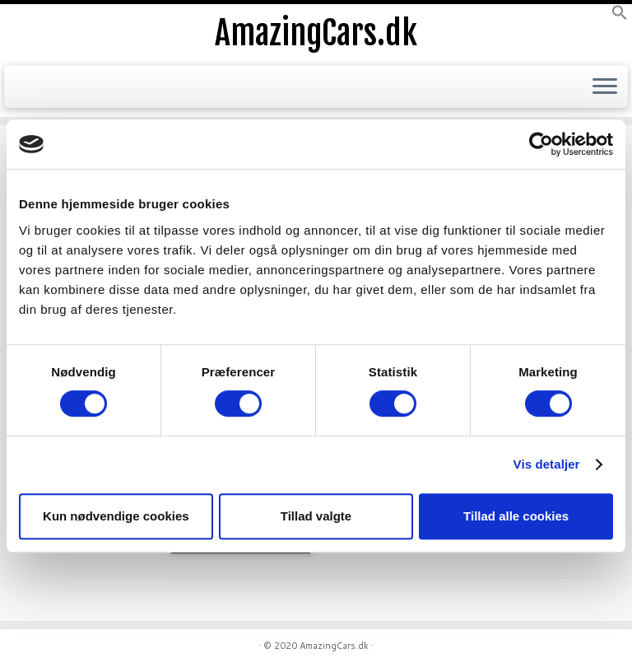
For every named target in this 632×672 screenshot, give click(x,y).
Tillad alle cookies (516, 516)
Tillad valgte (316, 516)
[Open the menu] (605, 87)
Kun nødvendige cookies (116, 516)
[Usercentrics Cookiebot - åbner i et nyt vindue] (541, 144)
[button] (620, 16)
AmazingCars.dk (316, 33)
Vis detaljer (547, 464)
